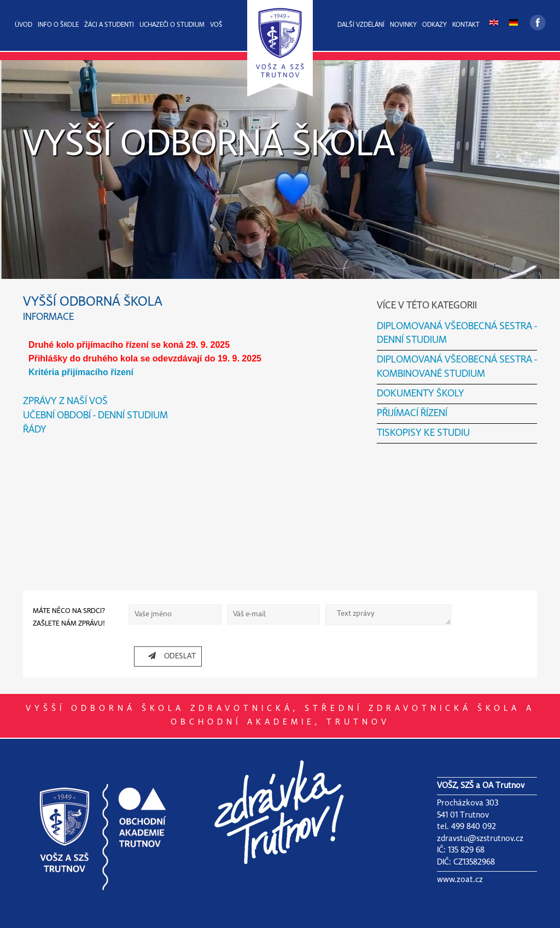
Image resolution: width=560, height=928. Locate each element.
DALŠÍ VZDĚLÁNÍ (361, 25)
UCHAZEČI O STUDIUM (172, 25)
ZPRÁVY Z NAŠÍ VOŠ (65, 402)
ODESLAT (168, 656)
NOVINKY (403, 25)
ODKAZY (434, 25)
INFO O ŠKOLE (58, 25)
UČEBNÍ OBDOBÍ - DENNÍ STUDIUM (95, 416)
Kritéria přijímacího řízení (81, 372)
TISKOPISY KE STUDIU (423, 433)
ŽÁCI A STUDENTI (109, 25)
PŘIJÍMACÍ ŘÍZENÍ (412, 414)
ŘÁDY (35, 430)
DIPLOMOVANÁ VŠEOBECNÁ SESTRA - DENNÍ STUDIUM (457, 334)
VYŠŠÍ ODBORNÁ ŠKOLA (209, 145)
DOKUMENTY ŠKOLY (421, 394)
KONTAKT (466, 25)
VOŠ (216, 25)
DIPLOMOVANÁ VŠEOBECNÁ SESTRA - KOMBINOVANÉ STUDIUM (457, 367)
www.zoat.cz (460, 880)
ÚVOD (24, 25)
